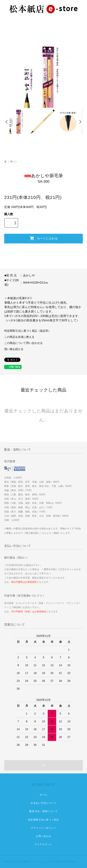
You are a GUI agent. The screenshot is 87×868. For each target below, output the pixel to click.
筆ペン (14, 162)
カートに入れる (43, 238)
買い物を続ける (14, 349)
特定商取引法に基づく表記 (43, 820)
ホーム (43, 795)
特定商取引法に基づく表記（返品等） (28, 331)
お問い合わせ (44, 836)
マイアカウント (44, 844)
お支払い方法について (43, 803)
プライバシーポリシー (43, 828)
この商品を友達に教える (19, 337)
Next (80, 122)
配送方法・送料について (43, 811)
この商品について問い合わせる (23, 343)
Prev (7, 122)
